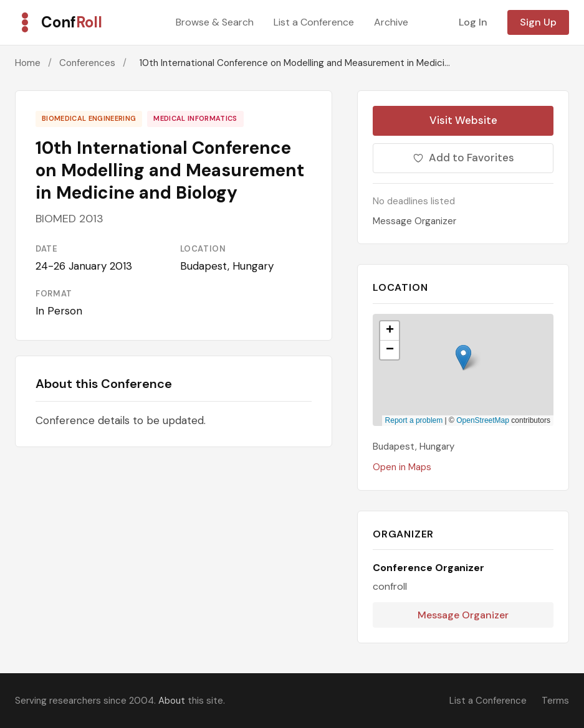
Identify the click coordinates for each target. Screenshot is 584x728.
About (172, 701)
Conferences (87, 63)
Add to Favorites (463, 158)
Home (28, 63)
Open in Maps (402, 467)
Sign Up (538, 22)
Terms (555, 701)
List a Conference (314, 22)
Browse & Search (215, 22)
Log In (473, 22)
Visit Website (463, 120)
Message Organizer (414, 221)
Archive (391, 22)
